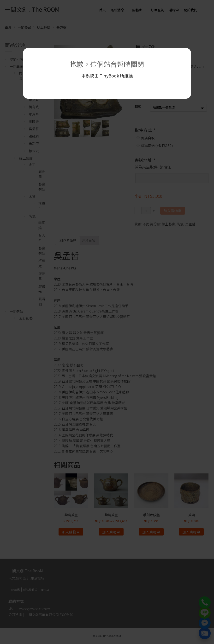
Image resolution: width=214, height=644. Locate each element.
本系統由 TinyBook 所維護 (107, 76)
